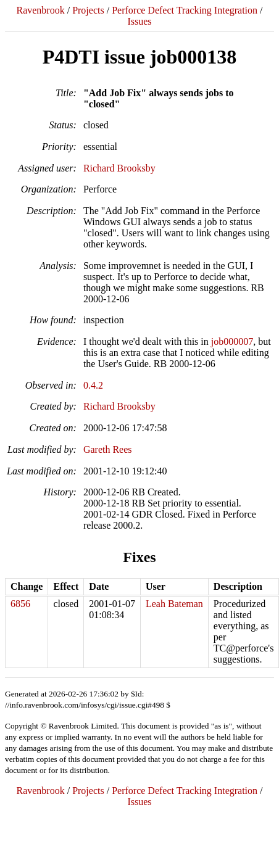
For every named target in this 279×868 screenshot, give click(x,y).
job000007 (232, 341)
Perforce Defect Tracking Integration (185, 10)
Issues (139, 21)
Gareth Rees (108, 449)
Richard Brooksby (119, 168)
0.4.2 (93, 385)
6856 (20, 604)
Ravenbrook (40, 10)
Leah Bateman (174, 604)
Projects (88, 10)
